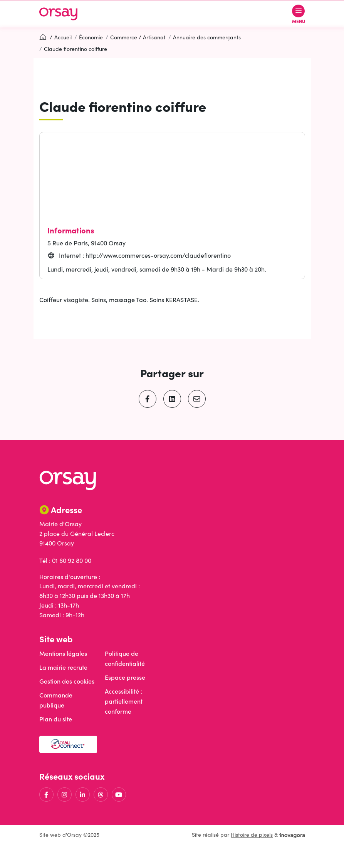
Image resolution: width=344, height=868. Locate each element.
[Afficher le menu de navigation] (299, 14)
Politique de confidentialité (125, 658)
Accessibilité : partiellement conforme (124, 701)
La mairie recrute (63, 667)
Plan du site (56, 719)
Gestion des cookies (67, 681)
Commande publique (56, 700)
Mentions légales (63, 653)
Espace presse (125, 677)
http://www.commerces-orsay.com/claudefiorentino (158, 255)
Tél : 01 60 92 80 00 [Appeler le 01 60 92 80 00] (65, 560)
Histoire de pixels (252, 835)
